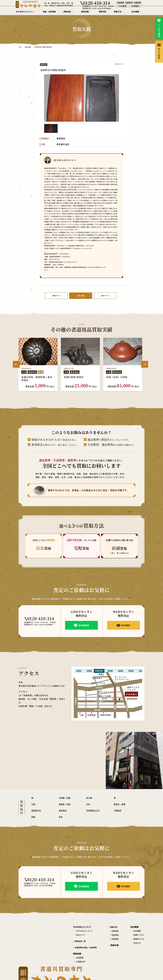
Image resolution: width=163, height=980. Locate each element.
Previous (16, 364)
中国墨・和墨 (65, 797)
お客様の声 (81, 961)
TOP (20, 47)
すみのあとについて (85, 930)
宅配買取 (117, 934)
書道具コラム (139, 938)
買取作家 (115, 945)
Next (145, 364)
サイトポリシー (118, 974)
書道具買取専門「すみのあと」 (55, 254)
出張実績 (81, 957)
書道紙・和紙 (65, 804)
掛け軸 (89, 797)
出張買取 (117, 930)
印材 (88, 804)
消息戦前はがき (94, 810)
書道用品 (63, 810)
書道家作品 (37, 810)
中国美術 (118, 810)
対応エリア (81, 934)
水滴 (33, 804)
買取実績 (28, 47)
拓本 (61, 816)
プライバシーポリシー (136, 974)
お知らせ (137, 942)
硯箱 (33, 816)
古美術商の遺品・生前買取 (88, 947)
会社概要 (137, 930)
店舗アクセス (139, 934)
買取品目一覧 (81, 941)
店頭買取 (117, 938)
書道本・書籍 (120, 804)
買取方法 (115, 926)
